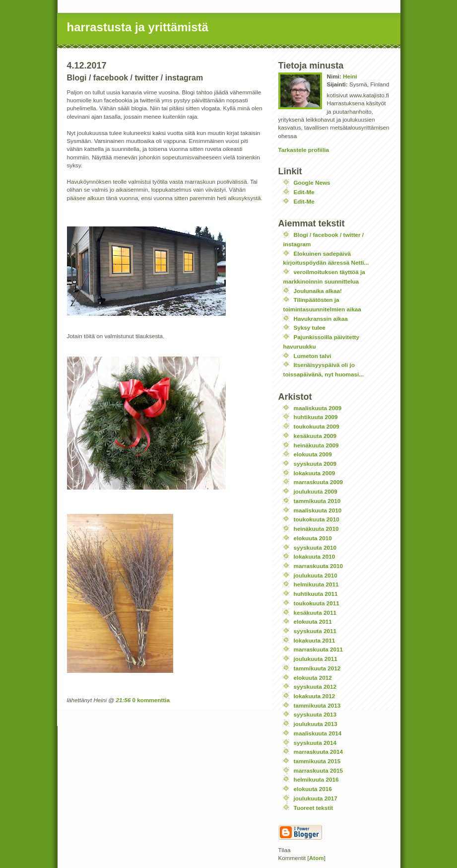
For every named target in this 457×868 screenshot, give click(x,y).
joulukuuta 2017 (316, 798)
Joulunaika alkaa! (318, 291)
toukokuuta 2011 (317, 603)
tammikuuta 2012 (317, 668)
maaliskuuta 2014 (318, 733)
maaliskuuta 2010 (318, 510)
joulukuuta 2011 (316, 659)
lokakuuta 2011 (315, 640)
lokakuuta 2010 (315, 556)
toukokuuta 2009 (317, 426)
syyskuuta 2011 (315, 631)
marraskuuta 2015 (318, 770)
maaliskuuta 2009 (318, 408)
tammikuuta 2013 (317, 705)
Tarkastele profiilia (304, 150)
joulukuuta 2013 (316, 724)
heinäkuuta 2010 (316, 529)
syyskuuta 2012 (315, 687)
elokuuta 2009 (313, 454)
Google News (312, 182)
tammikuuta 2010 (317, 501)
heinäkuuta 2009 (316, 445)
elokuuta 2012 (313, 678)
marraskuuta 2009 (318, 482)
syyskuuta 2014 (315, 743)
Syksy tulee (310, 327)
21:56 (123, 700)
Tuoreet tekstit (314, 808)
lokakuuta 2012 (315, 696)
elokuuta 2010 (313, 538)
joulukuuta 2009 (316, 491)
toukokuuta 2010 (317, 519)
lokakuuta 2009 (315, 473)
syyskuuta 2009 (315, 464)
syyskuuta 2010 (315, 547)
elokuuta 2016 (313, 789)
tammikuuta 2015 (317, 761)
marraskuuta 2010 (318, 566)
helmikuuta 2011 (316, 584)
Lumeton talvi (313, 356)
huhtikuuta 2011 (316, 594)
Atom (317, 858)
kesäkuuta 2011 (315, 613)
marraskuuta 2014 (318, 752)
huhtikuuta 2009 (316, 417)
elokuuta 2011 (313, 621)
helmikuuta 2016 (316, 779)
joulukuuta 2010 (316, 575)
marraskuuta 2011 (318, 649)
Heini (350, 76)
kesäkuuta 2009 (315, 436)
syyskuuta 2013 (315, 714)
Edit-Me (304, 192)
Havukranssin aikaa (321, 319)
